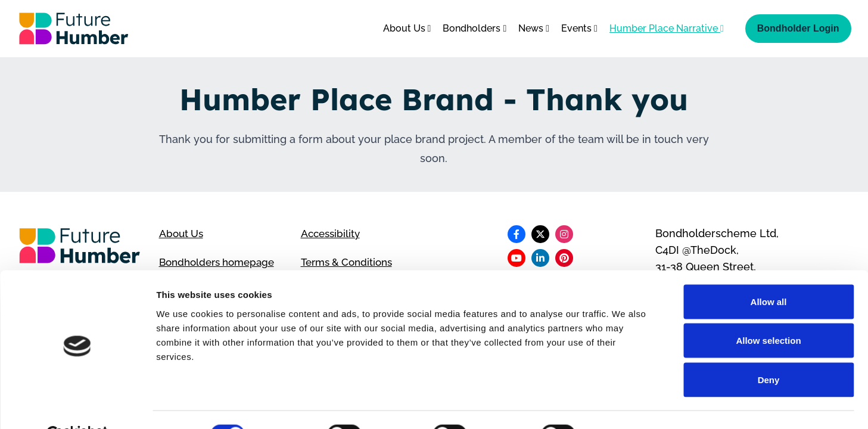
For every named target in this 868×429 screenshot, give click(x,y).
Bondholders (475, 28)
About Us (407, 28)
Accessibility (332, 233)
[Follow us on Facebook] (517, 234)
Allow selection (768, 312)
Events (579, 28)
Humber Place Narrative (667, 28)
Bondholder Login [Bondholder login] (798, 28)
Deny (769, 351)
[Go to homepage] (74, 29)
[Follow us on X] (540, 234)
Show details (625, 405)
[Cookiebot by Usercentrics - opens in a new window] (77, 406)
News (534, 28)
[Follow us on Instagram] (564, 234)
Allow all (769, 273)
